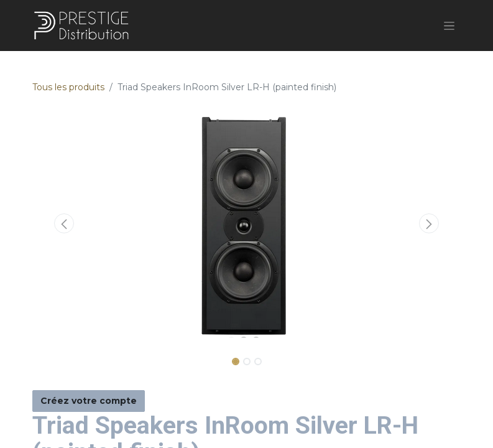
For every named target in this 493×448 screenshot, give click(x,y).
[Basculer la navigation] (449, 26)
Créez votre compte (89, 401)
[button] (65, 223)
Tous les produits (68, 87)
